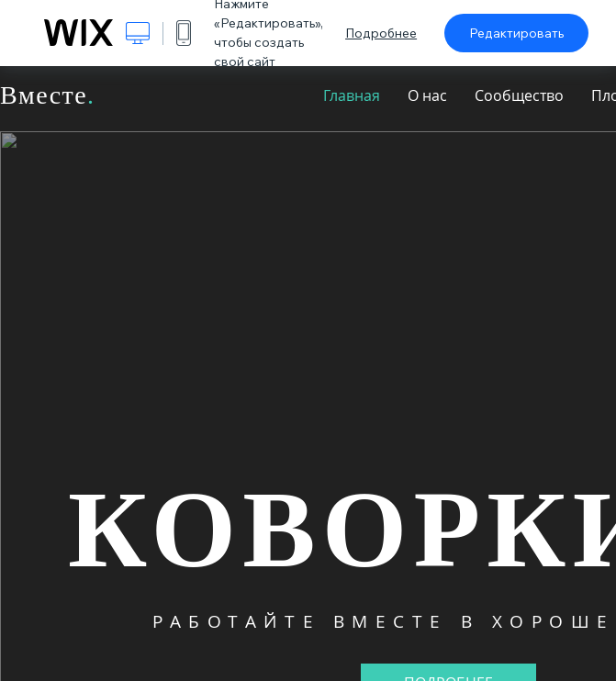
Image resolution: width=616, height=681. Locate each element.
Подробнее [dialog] (381, 33)
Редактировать (516, 33)
